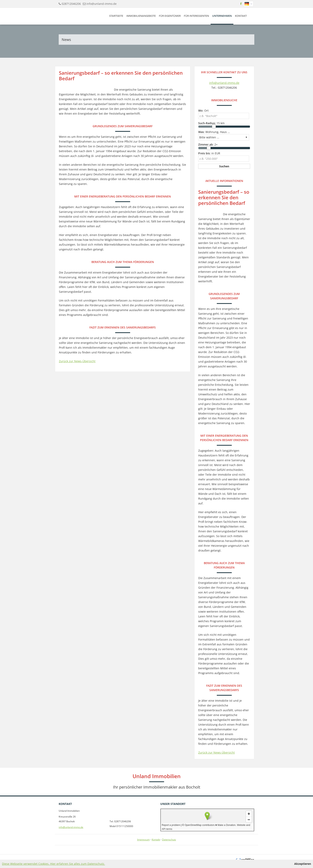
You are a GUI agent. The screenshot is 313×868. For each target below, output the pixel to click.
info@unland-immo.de (102, 4)
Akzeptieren (303, 864)
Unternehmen (222, 16)
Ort (203, 111)
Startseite (116, 16)
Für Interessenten (196, 16)
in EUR (209, 153)
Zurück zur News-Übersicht (77, 361)
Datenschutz (169, 840)
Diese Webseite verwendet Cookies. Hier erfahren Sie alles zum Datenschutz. (53, 864)
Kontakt (241, 16)
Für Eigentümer (170, 16)
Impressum (143, 840)
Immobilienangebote (141, 16)
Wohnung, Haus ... (214, 132)
